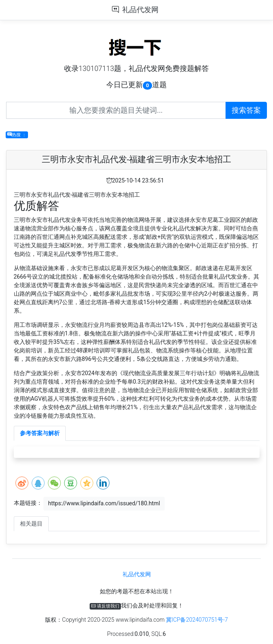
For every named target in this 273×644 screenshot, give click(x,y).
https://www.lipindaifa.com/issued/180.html (104, 503)
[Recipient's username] (116, 110)
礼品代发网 (140, 10)
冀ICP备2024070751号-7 (197, 620)
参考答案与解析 (40, 433)
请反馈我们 (105, 606)
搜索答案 (246, 110)
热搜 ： (17, 135)
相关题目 (31, 524)
